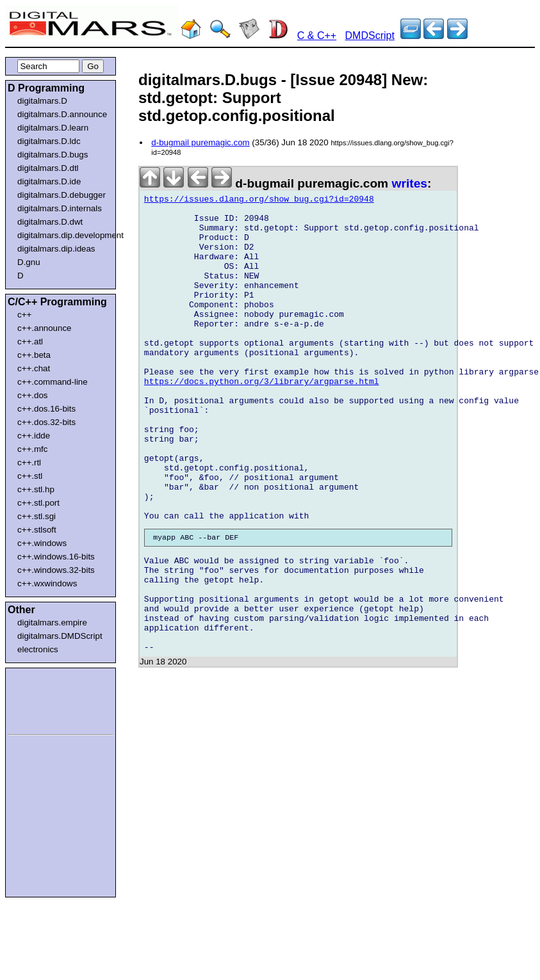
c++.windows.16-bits (56, 557)
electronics (38, 649)
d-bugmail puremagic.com (200, 142)
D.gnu (29, 262)
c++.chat (34, 368)
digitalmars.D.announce (62, 114)
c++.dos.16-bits (46, 409)
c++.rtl (29, 462)
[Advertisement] (46, 699)
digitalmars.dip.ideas (56, 249)
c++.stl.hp (36, 489)
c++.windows (42, 543)
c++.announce (45, 328)
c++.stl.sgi (37, 516)
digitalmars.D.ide (49, 181)
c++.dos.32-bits (46, 422)
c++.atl (30, 341)
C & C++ (317, 36)
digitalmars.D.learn (53, 128)
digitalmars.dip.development (63, 235)
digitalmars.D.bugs (53, 155)
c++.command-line (53, 382)
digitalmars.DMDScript (60, 636)
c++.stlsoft (37, 530)
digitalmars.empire (52, 623)
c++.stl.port (38, 503)
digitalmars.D (42, 101)
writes (410, 183)
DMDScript (370, 36)
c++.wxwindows (47, 583)
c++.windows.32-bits (56, 570)
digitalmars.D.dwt (50, 222)
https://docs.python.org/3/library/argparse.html (262, 420)
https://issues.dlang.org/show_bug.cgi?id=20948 (259, 201)
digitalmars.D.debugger (61, 195)
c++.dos (32, 395)
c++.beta (34, 355)
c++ (24, 315)
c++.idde (34, 436)
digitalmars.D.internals (60, 208)
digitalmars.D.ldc (49, 141)
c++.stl (30, 476)
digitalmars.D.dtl (48, 168)
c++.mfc (32, 449)
